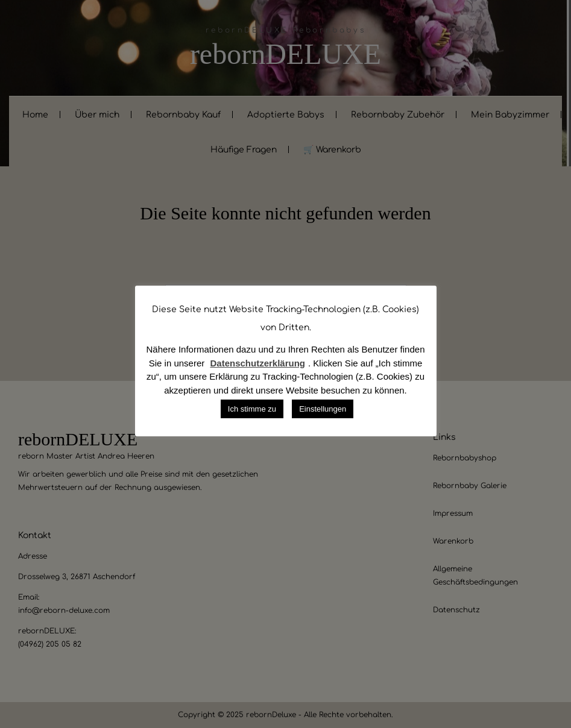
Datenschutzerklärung (257, 363)
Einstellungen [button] (323, 409)
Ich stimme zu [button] (252, 409)
